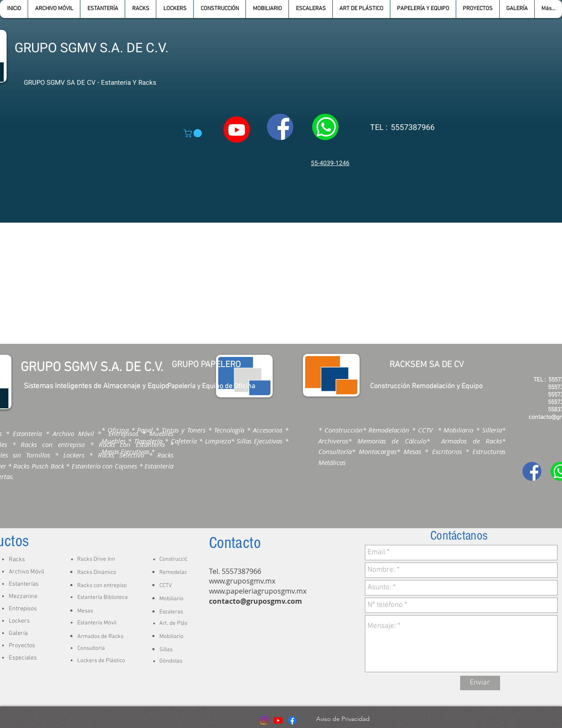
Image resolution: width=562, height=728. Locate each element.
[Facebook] (292, 720)
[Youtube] (278, 720)
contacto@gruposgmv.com (256, 601)
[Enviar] (480, 683)
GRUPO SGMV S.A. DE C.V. (92, 48)
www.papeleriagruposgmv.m (256, 591)
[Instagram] (264, 720)
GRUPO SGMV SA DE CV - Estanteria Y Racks (90, 83)
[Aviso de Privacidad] (343, 719)
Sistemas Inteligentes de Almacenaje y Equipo (96, 386)
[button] (102, 9)
